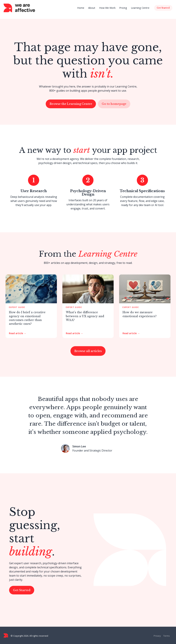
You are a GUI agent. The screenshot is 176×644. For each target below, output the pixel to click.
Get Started (22, 590)
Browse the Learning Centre (71, 104)
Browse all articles (88, 351)
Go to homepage (114, 104)
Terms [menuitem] (167, 636)
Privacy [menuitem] (157, 636)
